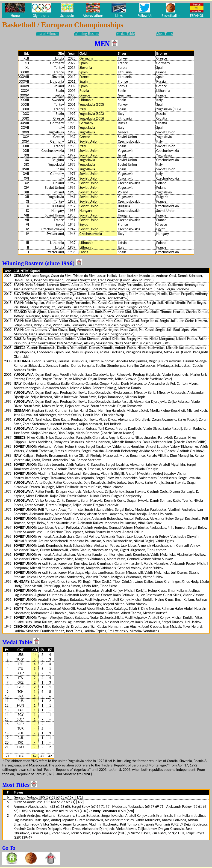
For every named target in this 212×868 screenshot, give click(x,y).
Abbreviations (93, 11)
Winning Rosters (87, 34)
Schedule (67, 11)
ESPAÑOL (197, 11)
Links (119, 11)
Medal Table (125, 34)
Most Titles (164, 34)
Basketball (171, 11)
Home (15, 11)
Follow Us (145, 11)
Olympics (41, 11)
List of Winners (48, 34)
